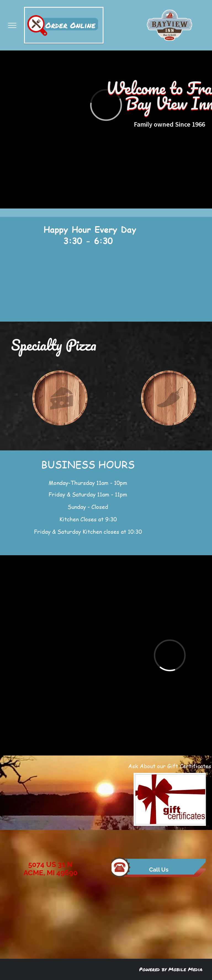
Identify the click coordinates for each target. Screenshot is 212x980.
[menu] (12, 25)
